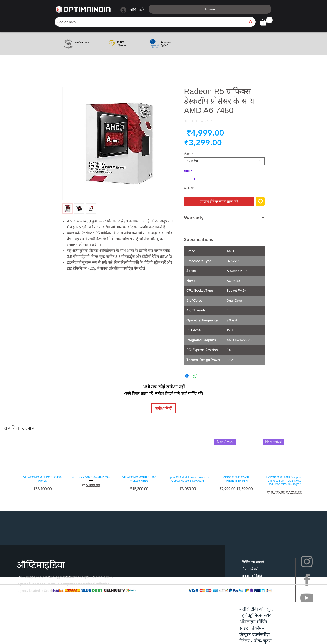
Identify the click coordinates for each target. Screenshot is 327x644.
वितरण (188, 154)
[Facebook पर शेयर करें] (187, 376)
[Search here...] (149, 22)
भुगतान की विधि (252, 576)
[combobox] (224, 161)
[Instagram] (307, 562)
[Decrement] (188, 179)
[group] (163, 467)
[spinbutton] (194, 179)
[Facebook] (307, 580)
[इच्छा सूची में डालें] (260, 201)
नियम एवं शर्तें (250, 569)
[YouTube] (307, 598)
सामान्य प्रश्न (249, 583)
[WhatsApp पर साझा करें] (196, 376)
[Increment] (201, 179)
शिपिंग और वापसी (253, 562)
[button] (266, 21)
